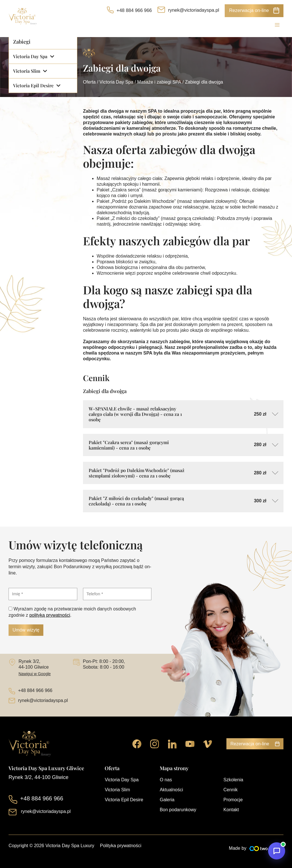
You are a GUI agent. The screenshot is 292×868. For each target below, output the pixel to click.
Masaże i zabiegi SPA (159, 82)
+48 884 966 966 (134, 10)
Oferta (89, 82)
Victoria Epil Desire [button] (37, 86)
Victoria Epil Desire (124, 800)
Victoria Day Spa (116, 82)
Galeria (167, 800)
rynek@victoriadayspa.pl (193, 10)
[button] (254, 11)
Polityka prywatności (121, 846)
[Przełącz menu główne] (277, 25)
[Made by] (266, 849)
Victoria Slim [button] (30, 71)
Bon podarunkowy (178, 810)
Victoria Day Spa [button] (34, 56)
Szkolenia (233, 780)
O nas (166, 780)
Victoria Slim (117, 790)
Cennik (230, 790)
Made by (238, 848)
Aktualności (171, 790)
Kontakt (231, 810)
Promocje (233, 800)
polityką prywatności (50, 615)
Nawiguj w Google (35, 674)
